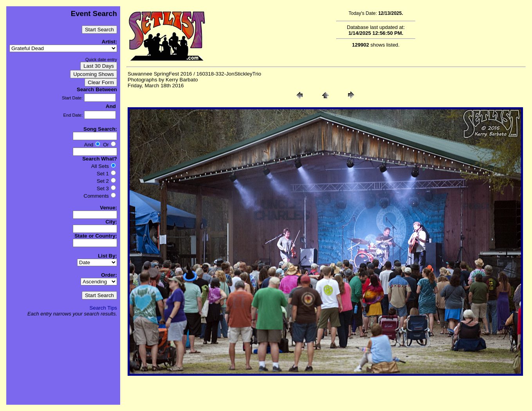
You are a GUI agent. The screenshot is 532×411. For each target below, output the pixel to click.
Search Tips (103, 308)
